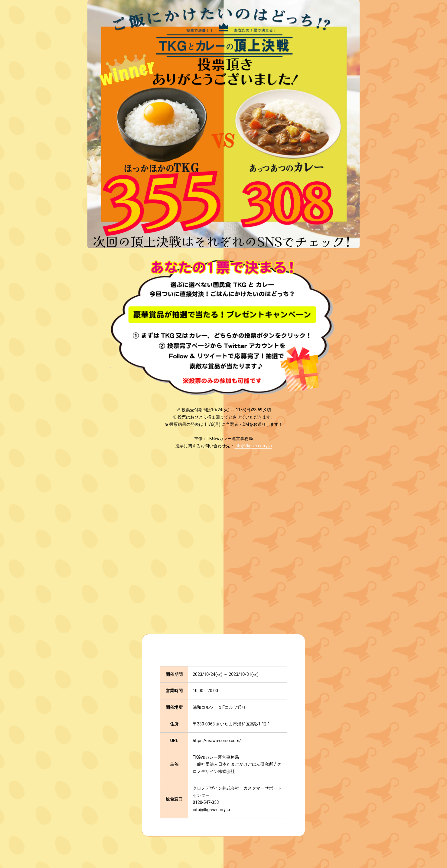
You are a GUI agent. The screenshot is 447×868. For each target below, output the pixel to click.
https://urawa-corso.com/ (217, 741)
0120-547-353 (206, 802)
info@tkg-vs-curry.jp (253, 446)
